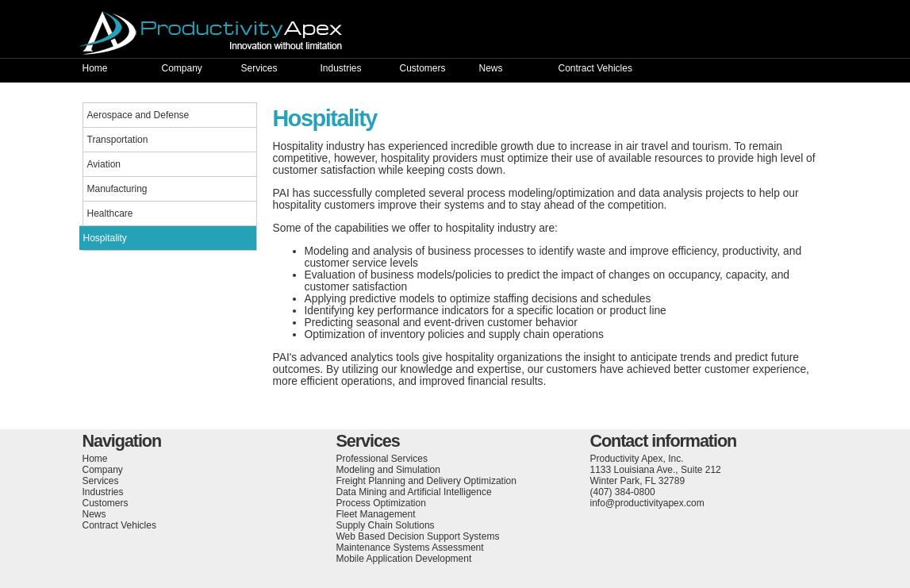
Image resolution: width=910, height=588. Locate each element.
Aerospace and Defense (138, 115)
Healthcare (110, 213)
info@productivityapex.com (647, 503)
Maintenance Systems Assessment (410, 548)
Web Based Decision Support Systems (418, 536)
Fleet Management (376, 514)
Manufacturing (117, 189)
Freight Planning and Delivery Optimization (426, 481)
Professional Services (382, 459)
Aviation (104, 164)
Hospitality (105, 238)
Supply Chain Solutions (386, 525)
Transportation (118, 140)
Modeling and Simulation (388, 470)
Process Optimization (381, 503)
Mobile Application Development (404, 559)
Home (95, 68)
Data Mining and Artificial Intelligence (414, 492)
